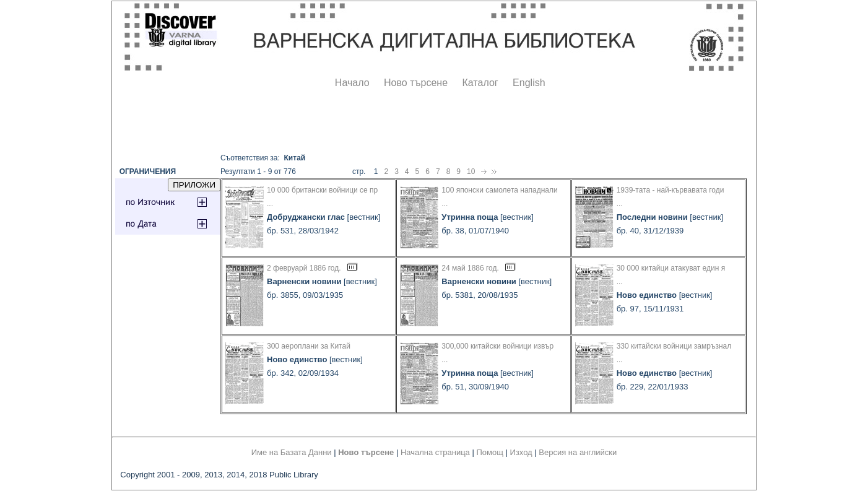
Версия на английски (578, 452)
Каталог (480, 83)
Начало (352, 83)
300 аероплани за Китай (309, 346)
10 (471, 172)
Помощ (489, 452)
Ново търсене (416, 83)
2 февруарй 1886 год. (304, 268)
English (529, 83)
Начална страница (435, 452)
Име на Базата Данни (292, 452)
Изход (521, 452)
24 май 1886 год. (470, 268)
